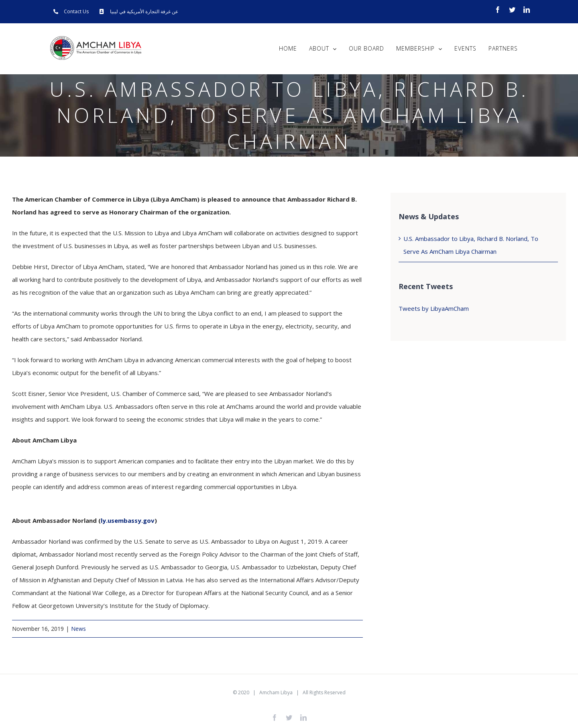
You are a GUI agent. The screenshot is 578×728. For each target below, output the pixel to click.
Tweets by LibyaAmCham (434, 308)
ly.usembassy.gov (128, 520)
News (78, 629)
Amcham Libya (276, 692)
